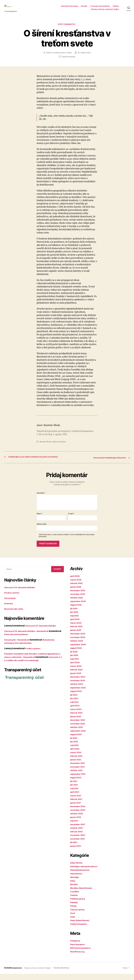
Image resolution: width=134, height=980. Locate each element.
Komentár (41, 499)
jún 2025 (75, 618)
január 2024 (76, 679)
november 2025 (78, 600)
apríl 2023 (75, 712)
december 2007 (79, 831)
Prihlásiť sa (76, 947)
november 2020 (79, 816)
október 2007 (77, 834)
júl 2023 (74, 701)
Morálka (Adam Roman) (82, 894)
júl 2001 (74, 849)
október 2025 (77, 604)
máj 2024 (75, 665)
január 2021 (76, 809)
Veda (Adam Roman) (81, 927)
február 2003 (77, 838)
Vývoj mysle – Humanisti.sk (19, 646)
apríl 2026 (75, 582)
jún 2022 (75, 748)
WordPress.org (78, 958)
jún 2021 (75, 791)
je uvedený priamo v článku (61, 56)
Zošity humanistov (67, 28)
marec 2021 (76, 802)
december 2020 (79, 813)
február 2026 (77, 589)
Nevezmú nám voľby (15, 615)
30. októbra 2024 (84, 56)
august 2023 (77, 697)
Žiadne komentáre (69, 60)
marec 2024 (76, 672)
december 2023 (79, 683)
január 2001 (76, 852)
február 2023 (77, 719)
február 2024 (77, 676)
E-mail (71, 520)
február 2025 (77, 633)
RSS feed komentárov (81, 954)
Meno (40, 520)
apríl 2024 (75, 669)
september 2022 (79, 737)
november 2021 (78, 773)
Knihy (73, 887)
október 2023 (77, 690)
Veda (73, 923)
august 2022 (77, 741)
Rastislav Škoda (46, 445)
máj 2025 (75, 622)
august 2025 (77, 611)
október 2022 (77, 733)
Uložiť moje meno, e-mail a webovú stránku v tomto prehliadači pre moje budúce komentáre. (67, 542)
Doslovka (9, 610)
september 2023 (79, 694)
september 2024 (79, 651)
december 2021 (78, 769)
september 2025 (79, 607)
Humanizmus (77, 880)
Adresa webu (42, 530)
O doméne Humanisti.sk (100, 8)
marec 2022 (76, 759)
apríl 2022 (75, 755)
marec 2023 (76, 715)
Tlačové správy (78, 916)
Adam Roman (77, 869)
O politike (75, 898)
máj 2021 (75, 795)
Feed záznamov (78, 951)
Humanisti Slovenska (70, 8)
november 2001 (78, 845)
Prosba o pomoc (13, 599)
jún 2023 (75, 705)
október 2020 (77, 820)
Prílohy (74, 912)
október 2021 (77, 777)
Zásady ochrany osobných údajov (105, 11)
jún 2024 (75, 661)
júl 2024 (74, 658)
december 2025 (79, 597)
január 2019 (76, 823)
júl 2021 (74, 787)
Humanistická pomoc (81, 876)
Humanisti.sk (17, 974)
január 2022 (76, 766)
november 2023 (78, 687)
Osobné (74, 901)
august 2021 (77, 784)
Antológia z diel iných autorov (86, 873)
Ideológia (75, 883)
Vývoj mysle (11, 604)
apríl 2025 (75, 625)
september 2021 (79, 780)
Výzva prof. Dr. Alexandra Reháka (21, 594)
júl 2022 (74, 744)
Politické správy (79, 905)
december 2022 (79, 726)
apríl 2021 (75, 798)
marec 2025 (76, 629)
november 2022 (78, 730)
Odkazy (116, 8)
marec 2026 (76, 586)
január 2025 (76, 636)
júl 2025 (74, 615)
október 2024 (77, 647)
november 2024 (79, 643)
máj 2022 (75, 751)
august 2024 (77, 654)
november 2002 (79, 841)
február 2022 (77, 762)
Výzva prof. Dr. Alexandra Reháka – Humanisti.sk (29, 637)
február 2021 (77, 805)
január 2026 (76, 593)
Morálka (74, 891)
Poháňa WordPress (65, 974)
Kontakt (84, 8)
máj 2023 (75, 708)
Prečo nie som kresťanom (30, 641)
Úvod (73, 919)
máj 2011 (75, 827)
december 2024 (79, 640)
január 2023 (76, 723)
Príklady (74, 909)
